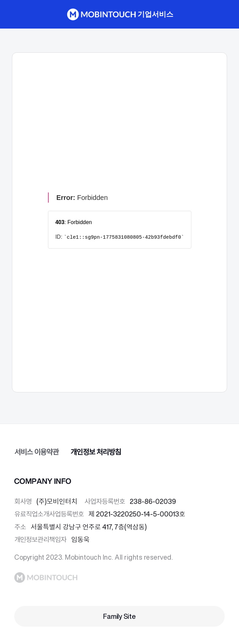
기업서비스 (155, 14)
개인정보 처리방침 (96, 452)
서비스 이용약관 (36, 452)
